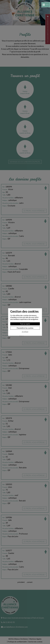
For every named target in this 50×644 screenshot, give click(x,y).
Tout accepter (25, 324)
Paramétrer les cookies (25, 328)
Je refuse (25, 332)
